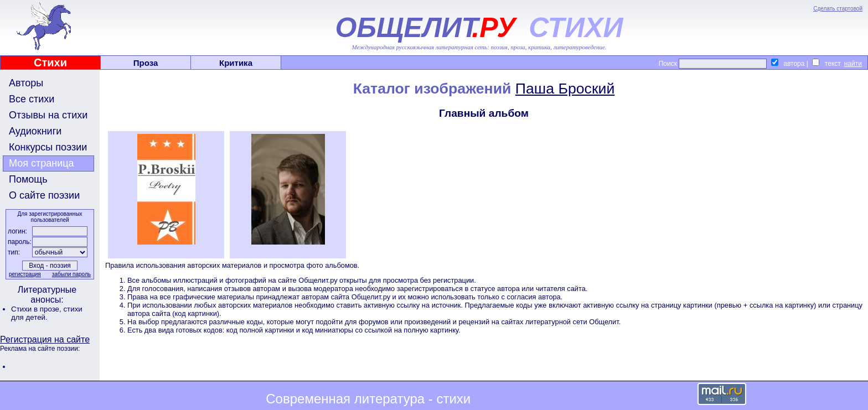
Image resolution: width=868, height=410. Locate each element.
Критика (236, 63)
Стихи (50, 63)
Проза (146, 63)
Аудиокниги (35, 131)
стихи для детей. (47, 313)
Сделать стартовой (838, 9)
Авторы (26, 83)
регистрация (25, 274)
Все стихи (32, 99)
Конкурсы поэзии (48, 147)
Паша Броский (565, 89)
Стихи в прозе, (37, 309)
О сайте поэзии (44, 195)
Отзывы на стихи (48, 115)
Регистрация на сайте (45, 339)
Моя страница (42, 163)
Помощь (28, 179)
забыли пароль (71, 274)
